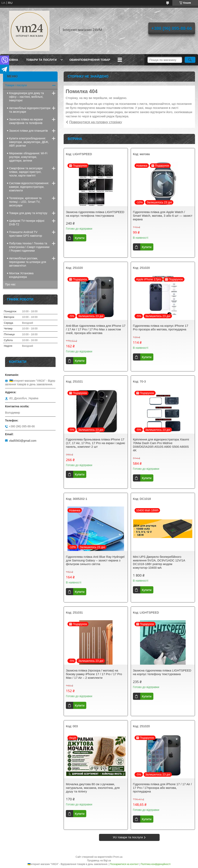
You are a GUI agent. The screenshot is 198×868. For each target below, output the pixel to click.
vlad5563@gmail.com (23, 441)
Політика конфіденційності (156, 864)
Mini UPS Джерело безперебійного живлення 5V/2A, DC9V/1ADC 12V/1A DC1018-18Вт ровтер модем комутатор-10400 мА (159, 562)
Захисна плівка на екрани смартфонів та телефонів (26, 121)
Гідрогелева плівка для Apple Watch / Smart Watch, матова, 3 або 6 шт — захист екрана (163, 216)
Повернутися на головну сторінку (96, 122)
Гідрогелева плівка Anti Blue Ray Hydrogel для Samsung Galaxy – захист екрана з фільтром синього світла (95, 560)
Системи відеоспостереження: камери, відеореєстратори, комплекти (29, 187)
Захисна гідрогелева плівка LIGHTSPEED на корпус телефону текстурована (162, 672)
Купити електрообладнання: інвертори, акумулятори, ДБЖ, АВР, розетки (29, 142)
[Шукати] (190, 60)
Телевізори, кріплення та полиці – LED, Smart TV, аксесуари (25, 202)
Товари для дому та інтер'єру (28, 213)
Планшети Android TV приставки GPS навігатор (26, 234)
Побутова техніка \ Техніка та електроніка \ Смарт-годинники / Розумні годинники (29, 247)
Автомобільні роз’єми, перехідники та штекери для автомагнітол (28, 262)
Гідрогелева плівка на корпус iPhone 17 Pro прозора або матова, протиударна (161, 327)
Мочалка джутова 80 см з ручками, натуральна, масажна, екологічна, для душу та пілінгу (93, 788)
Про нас (10, 284)
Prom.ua (118, 857)
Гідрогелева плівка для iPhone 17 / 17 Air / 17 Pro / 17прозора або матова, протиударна (162, 788)
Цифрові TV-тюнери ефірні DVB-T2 (27, 223)
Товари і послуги (16, 85)
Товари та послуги (41, 60)
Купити (80, 238)
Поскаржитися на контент (124, 864)
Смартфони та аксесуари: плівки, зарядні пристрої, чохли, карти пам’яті (26, 172)
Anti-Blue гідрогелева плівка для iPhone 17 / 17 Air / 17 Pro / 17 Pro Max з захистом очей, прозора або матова (96, 329)
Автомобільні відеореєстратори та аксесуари (30, 110)
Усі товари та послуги (128, 837)
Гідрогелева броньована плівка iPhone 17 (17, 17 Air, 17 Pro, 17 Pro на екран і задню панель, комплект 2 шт (95, 443)
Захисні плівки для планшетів (28, 131)
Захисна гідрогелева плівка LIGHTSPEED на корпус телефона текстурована (95, 214)
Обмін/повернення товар (90, 60)
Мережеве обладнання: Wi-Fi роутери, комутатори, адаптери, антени (28, 157)
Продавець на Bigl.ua (99, 861)
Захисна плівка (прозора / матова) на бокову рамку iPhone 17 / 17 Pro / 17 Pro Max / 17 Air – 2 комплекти (94, 674)
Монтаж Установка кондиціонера (21, 275)
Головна (11, 60)
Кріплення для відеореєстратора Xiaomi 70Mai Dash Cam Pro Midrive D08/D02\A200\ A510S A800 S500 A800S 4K (161, 445)
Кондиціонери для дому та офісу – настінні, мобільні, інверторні (26, 97)
